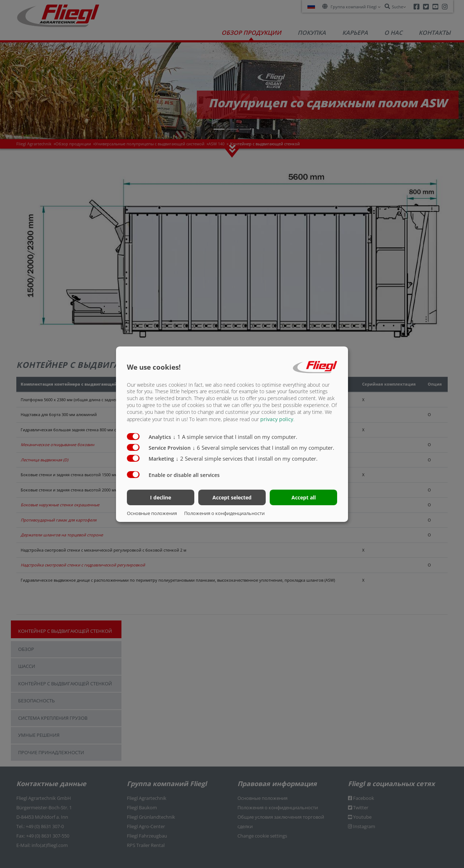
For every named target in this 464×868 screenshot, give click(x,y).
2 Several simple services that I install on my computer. (247, 458)
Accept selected (232, 497)
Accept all (304, 497)
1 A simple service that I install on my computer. (235, 437)
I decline (161, 497)
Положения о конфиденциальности (224, 513)
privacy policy (277, 419)
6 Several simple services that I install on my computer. (263, 448)
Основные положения (152, 513)
